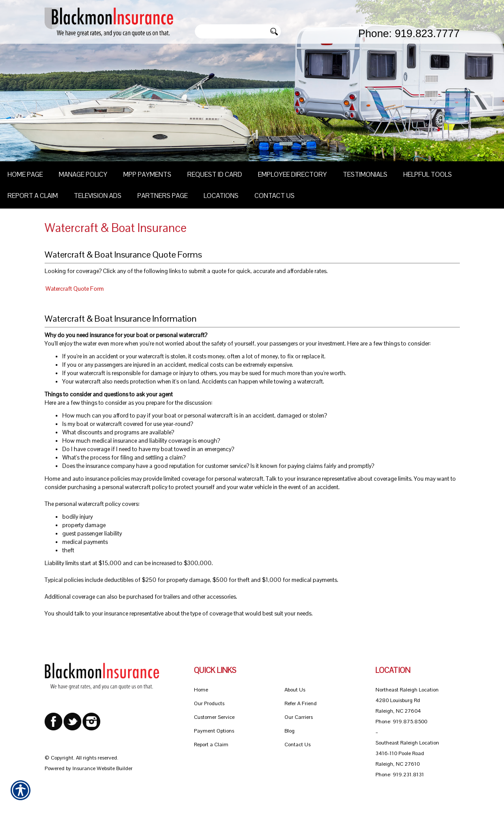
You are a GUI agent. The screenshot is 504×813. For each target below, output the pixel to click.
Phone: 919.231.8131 (400, 775)
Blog (290, 731)
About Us (295, 690)
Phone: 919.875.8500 (401, 722)
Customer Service (214, 717)
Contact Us (297, 745)
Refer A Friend (301, 703)
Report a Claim (211, 745)
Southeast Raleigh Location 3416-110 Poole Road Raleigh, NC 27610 (407, 753)
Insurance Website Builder (102, 768)
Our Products (209, 703)
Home (201, 690)
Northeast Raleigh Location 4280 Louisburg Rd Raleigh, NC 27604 (407, 700)
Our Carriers (299, 717)
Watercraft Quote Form (75, 289)
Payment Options (214, 731)
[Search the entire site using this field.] (231, 31)
